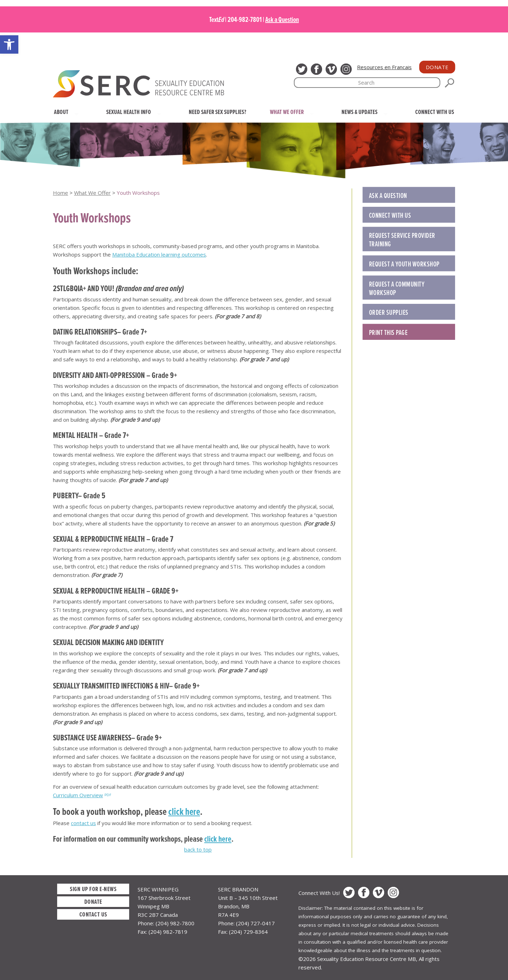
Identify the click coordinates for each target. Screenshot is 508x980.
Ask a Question (282, 19)
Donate (437, 67)
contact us (83, 823)
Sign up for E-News (93, 889)
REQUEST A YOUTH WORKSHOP (404, 264)
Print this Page (388, 332)
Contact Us (93, 914)
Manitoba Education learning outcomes (159, 254)
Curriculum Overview (78, 795)
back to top (198, 849)
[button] (9, 44)
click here (184, 811)
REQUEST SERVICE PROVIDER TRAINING (402, 240)
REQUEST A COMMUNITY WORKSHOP (397, 288)
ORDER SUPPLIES (389, 312)
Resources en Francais (384, 67)
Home (61, 193)
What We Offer (92, 193)
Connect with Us (390, 215)
